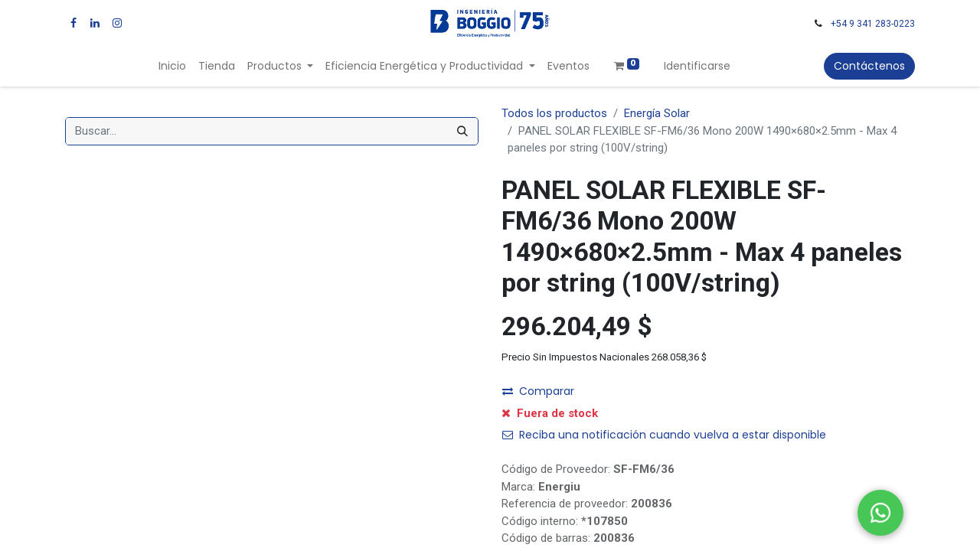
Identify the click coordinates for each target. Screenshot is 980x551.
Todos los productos (554, 113)
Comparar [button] (538, 432)
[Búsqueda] (462, 131)
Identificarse (697, 66)
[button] (714, 396)
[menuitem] (172, 66)
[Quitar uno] (520, 396)
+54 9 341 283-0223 (873, 24)
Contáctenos (869, 66)
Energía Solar (657, 113)
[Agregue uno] (598, 396)
